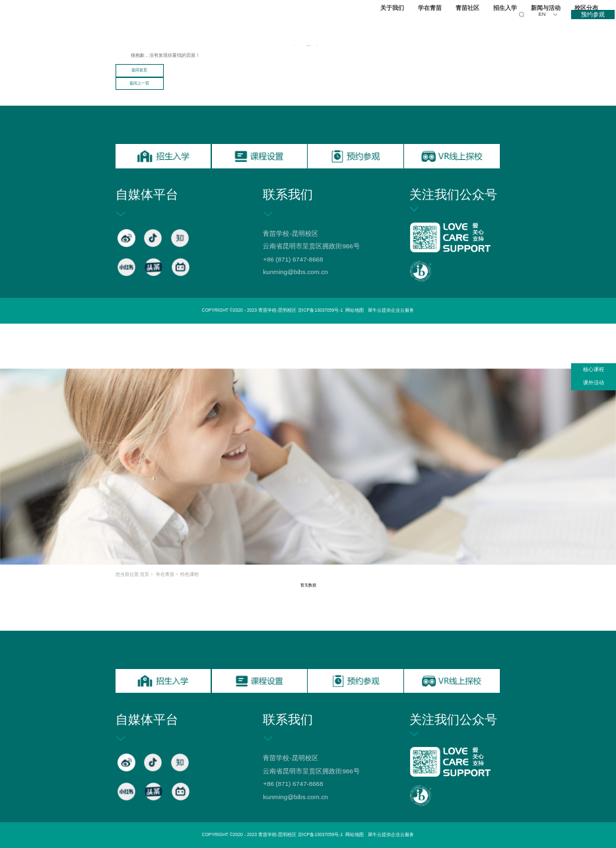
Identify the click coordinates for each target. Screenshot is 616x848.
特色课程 (189, 574)
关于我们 (394, 27)
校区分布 (588, 27)
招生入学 (507, 27)
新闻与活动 (548, 27)
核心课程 (594, 370)
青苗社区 (469, 27)
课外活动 (594, 383)
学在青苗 (432, 27)
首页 (145, 574)
